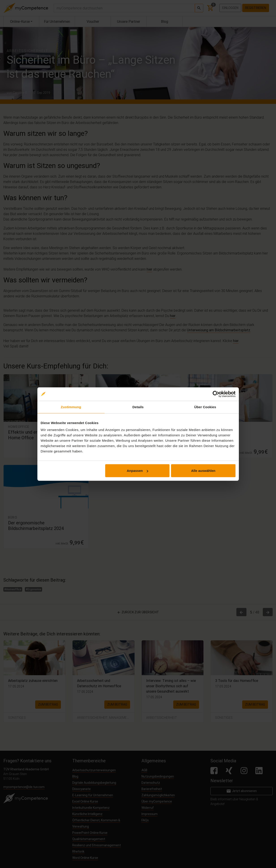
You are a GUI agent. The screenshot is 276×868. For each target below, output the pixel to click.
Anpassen (137, 471)
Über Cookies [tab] (205, 407)
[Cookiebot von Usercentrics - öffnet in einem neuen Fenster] (216, 394)
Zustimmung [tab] (71, 407)
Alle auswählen (203, 471)
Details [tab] (138, 407)
